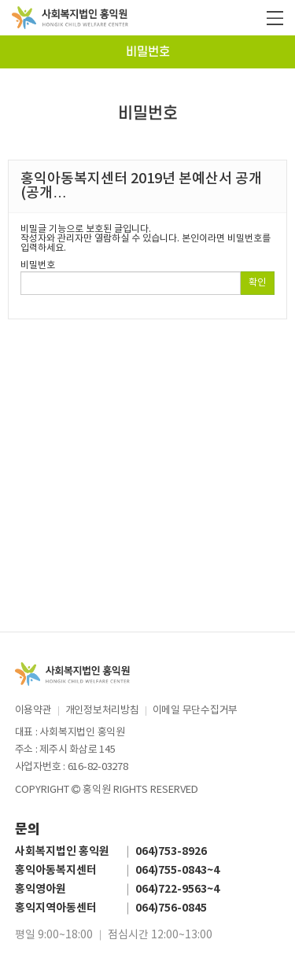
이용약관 (33, 711)
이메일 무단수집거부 (195, 711)
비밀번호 (148, 52)
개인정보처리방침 (102, 711)
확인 (257, 283)
